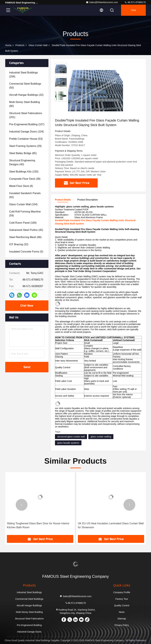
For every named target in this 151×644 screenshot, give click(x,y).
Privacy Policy (122, 625)
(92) (25, 195)
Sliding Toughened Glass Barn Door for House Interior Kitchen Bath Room (38, 525)
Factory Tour (122, 599)
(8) (21, 186)
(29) (25, 146)
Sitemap (122, 619)
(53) (26, 139)
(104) (27, 132)
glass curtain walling (101, 437)
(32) (26, 95)
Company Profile (122, 592)
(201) (26, 115)
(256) (23, 75)
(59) (25, 214)
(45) (26, 230)
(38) (25, 179)
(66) (25, 237)
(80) (25, 104)
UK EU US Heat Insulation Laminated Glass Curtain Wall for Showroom (111, 525)
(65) (23, 153)
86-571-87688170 (135, 2)
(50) (25, 86)
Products (20, 45)
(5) (26, 252)
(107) (27, 124)
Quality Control (122, 605)
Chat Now (27, 306)
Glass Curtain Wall (38, 45)
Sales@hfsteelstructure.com (102, 2)
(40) (22, 162)
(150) (24, 172)
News (122, 612)
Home (8, 45)
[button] (22, 505)
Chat (133, 10)
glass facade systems (68, 443)
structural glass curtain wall (71, 437)
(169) (23, 223)
